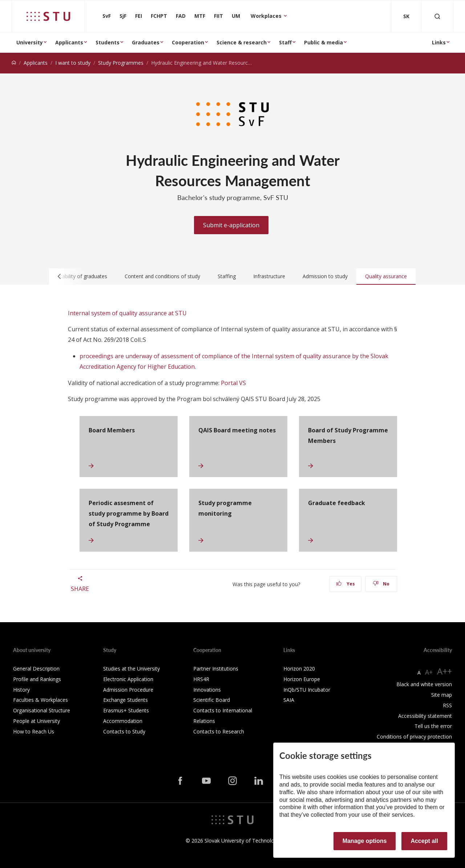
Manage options (365, 841)
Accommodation (123, 721)
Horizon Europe (302, 679)
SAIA (289, 700)
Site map (442, 695)
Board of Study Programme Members (348, 435)
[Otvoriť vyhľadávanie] (437, 16)
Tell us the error (433, 726)
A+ (429, 672)
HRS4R (201, 679)
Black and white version (424, 684)
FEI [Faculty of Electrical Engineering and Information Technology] (139, 16)
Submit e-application (231, 225)
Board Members (112, 430)
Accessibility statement (425, 716)
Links (439, 42)
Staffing (227, 276)
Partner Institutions (216, 669)
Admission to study (325, 276)
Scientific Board (212, 700)
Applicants (69, 42)
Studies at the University (132, 669)
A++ (444, 671)
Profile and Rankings (37, 679)
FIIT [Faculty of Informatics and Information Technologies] (219, 16)
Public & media (324, 42)
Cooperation (188, 42)
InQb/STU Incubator (307, 690)
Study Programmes (121, 63)
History (21, 690)
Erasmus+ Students (126, 710)
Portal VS (233, 383)
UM (236, 16)
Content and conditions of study (162, 276)
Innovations (207, 690)
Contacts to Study (124, 731)
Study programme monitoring (225, 508)
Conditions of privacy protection (414, 737)
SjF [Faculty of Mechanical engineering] (123, 16)
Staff (285, 42)
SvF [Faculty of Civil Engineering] (107, 16)
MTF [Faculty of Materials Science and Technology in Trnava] (200, 16)
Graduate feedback (337, 503)
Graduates (146, 42)
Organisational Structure (42, 710)
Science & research (242, 42)
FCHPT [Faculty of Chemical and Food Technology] (159, 16)
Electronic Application (128, 679)
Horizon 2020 (299, 669)
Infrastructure (269, 276)
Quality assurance (386, 276)
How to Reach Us (34, 731)
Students (108, 42)
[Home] (14, 63)
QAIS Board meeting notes (237, 430)
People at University (37, 721)
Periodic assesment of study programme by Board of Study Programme (129, 513)
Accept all (424, 841)
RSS (447, 705)
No (381, 584)
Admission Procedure (128, 690)
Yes (345, 584)
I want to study (73, 63)
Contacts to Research (219, 731)
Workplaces (267, 16)
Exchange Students (126, 700)
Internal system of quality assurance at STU (127, 313)
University (30, 42)
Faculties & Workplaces (41, 700)
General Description (36, 669)
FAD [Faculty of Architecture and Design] (181, 16)
